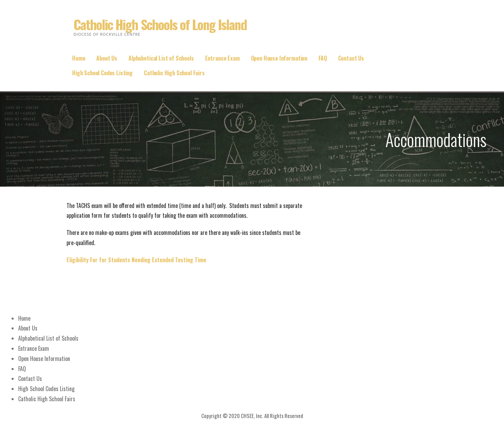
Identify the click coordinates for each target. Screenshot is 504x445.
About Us (107, 58)
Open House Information (279, 58)
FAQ (323, 58)
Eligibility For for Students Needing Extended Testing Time (136, 260)
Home (79, 58)
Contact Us (351, 58)
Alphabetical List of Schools (161, 58)
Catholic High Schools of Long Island (160, 24)
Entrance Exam (222, 58)
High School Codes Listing (102, 73)
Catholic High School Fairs (174, 73)
